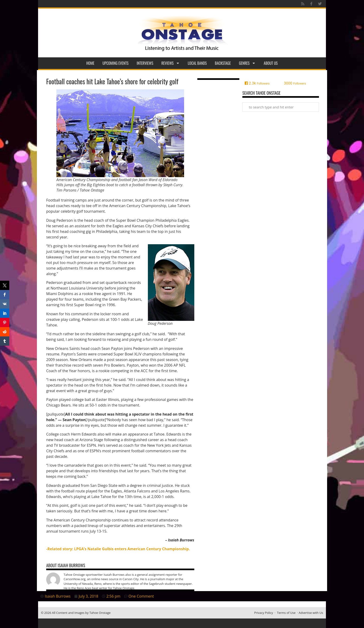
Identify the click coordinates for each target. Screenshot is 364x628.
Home (90, 63)
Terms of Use (286, 613)
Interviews (145, 63)
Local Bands (197, 63)
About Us (271, 63)
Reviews (171, 63)
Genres (247, 63)
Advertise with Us (311, 613)
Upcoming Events (116, 63)
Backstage (223, 63)
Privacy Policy (264, 613)
